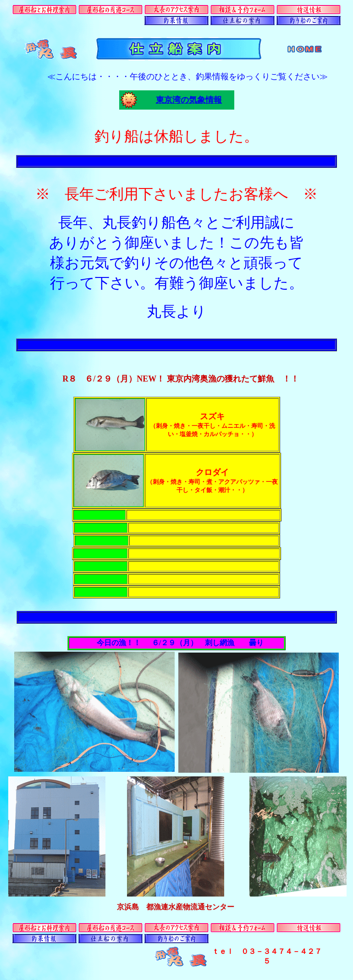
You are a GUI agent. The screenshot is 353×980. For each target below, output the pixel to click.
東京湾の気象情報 (189, 100)
